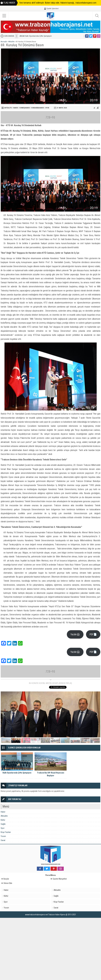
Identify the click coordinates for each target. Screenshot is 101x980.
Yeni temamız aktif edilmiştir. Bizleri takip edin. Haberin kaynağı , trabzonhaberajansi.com (58, 3)
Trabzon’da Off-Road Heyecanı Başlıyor (51, 774)
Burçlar (5, 879)
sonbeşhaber (25, 108)
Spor (47, 108)
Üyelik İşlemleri (52, 8)
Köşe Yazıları (6, 832)
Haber (16, 108)
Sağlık (3, 824)
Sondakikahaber (37, 108)
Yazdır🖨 (75, 634)
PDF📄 (93, 634)
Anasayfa (4, 42)
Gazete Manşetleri (59, 879)
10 (95, 740)
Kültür (3, 820)
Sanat (3, 840)
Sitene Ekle (7, 883)
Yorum (3, 836)
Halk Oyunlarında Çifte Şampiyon (36, 36)
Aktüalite (11, 42)
